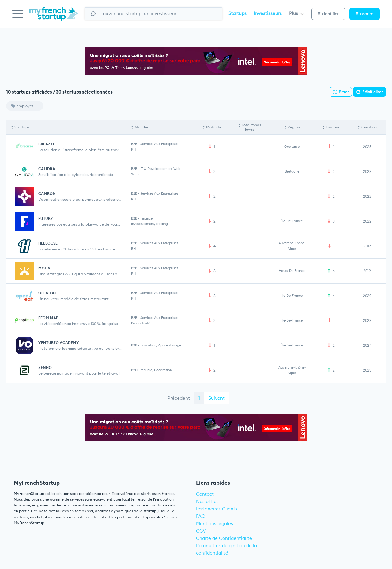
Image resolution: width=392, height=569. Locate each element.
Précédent (179, 398)
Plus (297, 13)
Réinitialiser (372, 92)
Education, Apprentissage (161, 345)
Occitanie (292, 147)
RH (133, 149)
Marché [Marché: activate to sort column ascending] (141, 127)
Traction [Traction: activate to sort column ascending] (333, 127)
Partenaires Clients (217, 509)
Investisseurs (268, 13)
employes (22, 106)
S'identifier (328, 14)
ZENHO (45, 367)
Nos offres (207, 501)
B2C (134, 370)
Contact (205, 494)
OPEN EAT (47, 293)
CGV (201, 531)
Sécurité (137, 174)
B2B (134, 144)
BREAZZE (47, 144)
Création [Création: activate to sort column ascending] (369, 127)
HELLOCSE (48, 243)
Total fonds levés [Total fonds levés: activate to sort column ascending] (251, 127)
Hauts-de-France (292, 271)
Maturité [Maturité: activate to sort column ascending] (214, 127)
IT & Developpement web (160, 169)
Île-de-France (292, 221)
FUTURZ (46, 218)
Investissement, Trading (149, 224)
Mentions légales (215, 523)
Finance (146, 218)
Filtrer (344, 92)
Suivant (217, 398)
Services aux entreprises (159, 144)
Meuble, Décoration (156, 370)
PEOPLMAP (48, 318)
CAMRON (47, 194)
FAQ (201, 516)
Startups (237, 13)
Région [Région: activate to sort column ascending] (294, 127)
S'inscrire (365, 14)
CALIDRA (47, 169)
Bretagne (292, 171)
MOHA (44, 268)
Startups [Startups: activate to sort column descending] (22, 127)
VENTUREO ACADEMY (58, 343)
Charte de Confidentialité (224, 538)
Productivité (141, 323)
